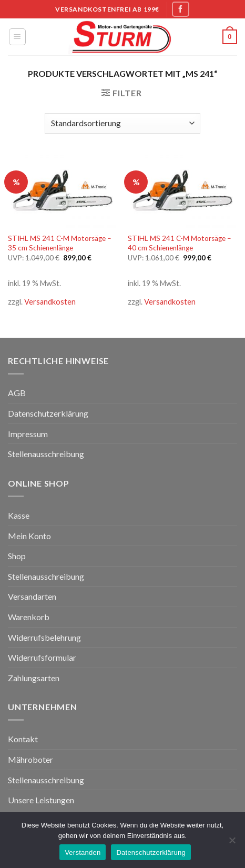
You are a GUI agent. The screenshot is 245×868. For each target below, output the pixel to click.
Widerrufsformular (42, 657)
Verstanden (83, 852)
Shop (17, 556)
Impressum (28, 434)
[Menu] (18, 37)
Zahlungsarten (34, 678)
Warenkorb (29, 617)
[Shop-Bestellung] (122, 123)
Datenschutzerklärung (48, 413)
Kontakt (23, 739)
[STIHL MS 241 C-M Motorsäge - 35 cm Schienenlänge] (63, 191)
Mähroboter (30, 759)
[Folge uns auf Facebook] (180, 9)
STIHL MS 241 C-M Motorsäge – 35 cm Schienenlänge (60, 243)
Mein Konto (29, 536)
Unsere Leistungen (41, 800)
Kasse (19, 515)
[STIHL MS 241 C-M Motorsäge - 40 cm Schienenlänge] (182, 191)
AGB (17, 393)
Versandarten (32, 596)
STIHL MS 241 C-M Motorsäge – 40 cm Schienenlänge (180, 243)
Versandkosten (50, 302)
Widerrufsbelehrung (44, 637)
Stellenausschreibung (46, 454)
